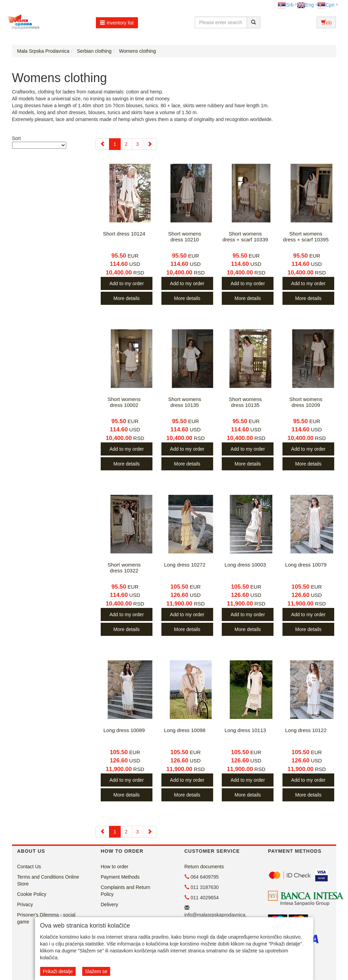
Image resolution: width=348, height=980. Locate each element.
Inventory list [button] (117, 23)
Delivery (110, 904)
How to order (115, 867)
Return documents (204, 867)
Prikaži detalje (58, 971)
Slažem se (96, 971)
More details (127, 298)
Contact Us (29, 867)
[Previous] (102, 144)
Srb (286, 5)
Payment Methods (120, 877)
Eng (305, 5)
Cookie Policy (32, 894)
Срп (326, 5)
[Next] (150, 144)
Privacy (25, 904)
